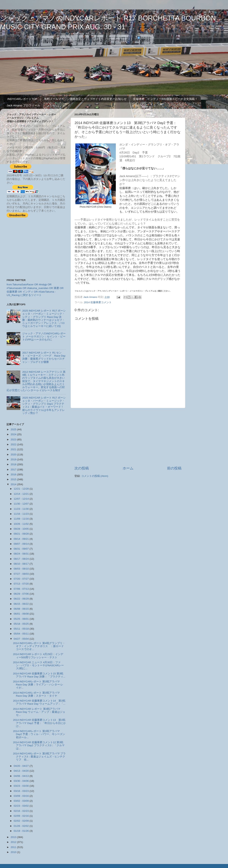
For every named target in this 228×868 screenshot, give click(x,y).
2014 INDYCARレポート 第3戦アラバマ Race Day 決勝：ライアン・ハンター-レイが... (38, 685)
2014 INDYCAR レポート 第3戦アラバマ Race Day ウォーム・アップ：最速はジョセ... (39, 712)
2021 (14, 449)
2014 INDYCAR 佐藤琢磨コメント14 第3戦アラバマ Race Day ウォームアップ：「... (39, 702)
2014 (14, 484)
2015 (14, 479)
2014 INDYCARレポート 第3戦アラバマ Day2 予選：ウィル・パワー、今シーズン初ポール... (39, 734)
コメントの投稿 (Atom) (95, 476)
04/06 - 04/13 (22, 776)
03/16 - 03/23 (22, 791)
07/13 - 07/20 (22, 584)
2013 (14, 837)
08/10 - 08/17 (22, 564)
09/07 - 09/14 (22, 544)
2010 (14, 852)
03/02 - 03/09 (22, 801)
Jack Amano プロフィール (23, 105)
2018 (14, 464)
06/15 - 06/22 (22, 604)
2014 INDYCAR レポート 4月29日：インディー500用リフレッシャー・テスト (38, 656)
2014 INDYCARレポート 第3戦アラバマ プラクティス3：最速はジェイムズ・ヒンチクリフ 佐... (39, 757)
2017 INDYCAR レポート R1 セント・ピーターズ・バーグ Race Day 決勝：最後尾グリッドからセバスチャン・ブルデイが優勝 (44, 357)
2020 (14, 455)
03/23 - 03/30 (22, 786)
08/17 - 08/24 (22, 559)
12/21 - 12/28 (22, 489)
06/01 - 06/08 (22, 614)
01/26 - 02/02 (22, 826)
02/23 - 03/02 (22, 806)
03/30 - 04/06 (22, 781)
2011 (14, 847)
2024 (14, 434)
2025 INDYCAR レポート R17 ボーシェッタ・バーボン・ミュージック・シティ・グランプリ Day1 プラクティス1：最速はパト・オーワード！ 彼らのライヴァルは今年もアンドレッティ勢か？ (44, 405)
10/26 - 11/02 (22, 524)
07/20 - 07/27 (22, 579)
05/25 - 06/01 (22, 619)
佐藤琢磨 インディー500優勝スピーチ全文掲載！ (165, 99)
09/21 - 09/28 (22, 534)
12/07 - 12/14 (22, 499)
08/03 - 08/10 (22, 569)
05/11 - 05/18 (22, 629)
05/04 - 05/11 (22, 634)
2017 (14, 470)
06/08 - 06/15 (22, 609)
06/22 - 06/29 (22, 599)
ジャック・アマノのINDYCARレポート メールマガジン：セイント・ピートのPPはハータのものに (44, 337)
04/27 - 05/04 (22, 639)
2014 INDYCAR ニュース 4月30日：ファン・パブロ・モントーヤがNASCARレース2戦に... (38, 665)
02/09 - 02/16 (22, 816)
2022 (14, 444)
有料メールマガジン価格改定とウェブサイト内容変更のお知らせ (85, 99)
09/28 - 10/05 (22, 529)
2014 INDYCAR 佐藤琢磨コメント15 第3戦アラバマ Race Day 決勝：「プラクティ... (39, 675)
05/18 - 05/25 (22, 624)
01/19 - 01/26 (22, 831)
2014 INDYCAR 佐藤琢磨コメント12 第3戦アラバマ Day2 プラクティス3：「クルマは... (39, 745)
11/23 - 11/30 (22, 509)
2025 (14, 429)
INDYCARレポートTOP (22, 99)
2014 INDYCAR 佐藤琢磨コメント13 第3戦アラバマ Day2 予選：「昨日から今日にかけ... (39, 723)
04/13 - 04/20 (22, 771)
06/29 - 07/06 (22, 594)
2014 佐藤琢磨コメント (98, 302)
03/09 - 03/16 (22, 796)
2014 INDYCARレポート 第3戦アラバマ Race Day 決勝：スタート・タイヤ (38, 694)
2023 (14, 440)
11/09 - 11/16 (22, 519)
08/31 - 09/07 (22, 549)
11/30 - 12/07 (22, 504)
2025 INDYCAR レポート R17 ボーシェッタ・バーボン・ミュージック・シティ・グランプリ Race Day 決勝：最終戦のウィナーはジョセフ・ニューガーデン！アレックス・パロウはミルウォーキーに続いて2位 (44, 318)
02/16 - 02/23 (22, 811)
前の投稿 (174, 468)
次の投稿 (82, 468)
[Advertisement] (128, 437)
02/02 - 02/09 (22, 821)
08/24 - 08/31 (22, 554)
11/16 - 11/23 (22, 514)
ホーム (128, 468)
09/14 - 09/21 (22, 539)
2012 (14, 842)
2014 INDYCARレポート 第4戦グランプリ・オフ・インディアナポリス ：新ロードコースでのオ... (39, 646)
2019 (14, 459)
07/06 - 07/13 (22, 589)
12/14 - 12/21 (22, 494)
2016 (14, 474)
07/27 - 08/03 (22, 574)
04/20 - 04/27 (22, 766)
